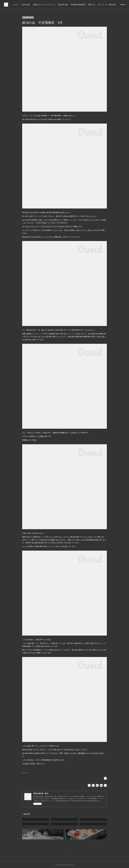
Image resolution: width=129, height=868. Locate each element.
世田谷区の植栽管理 (108, 5)
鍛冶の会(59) (25, 773)
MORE (121, 5)
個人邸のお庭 (93, 5)
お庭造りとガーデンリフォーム (74, 5)
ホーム (46, 5)
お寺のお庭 (56, 5)
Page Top (64, 857)
